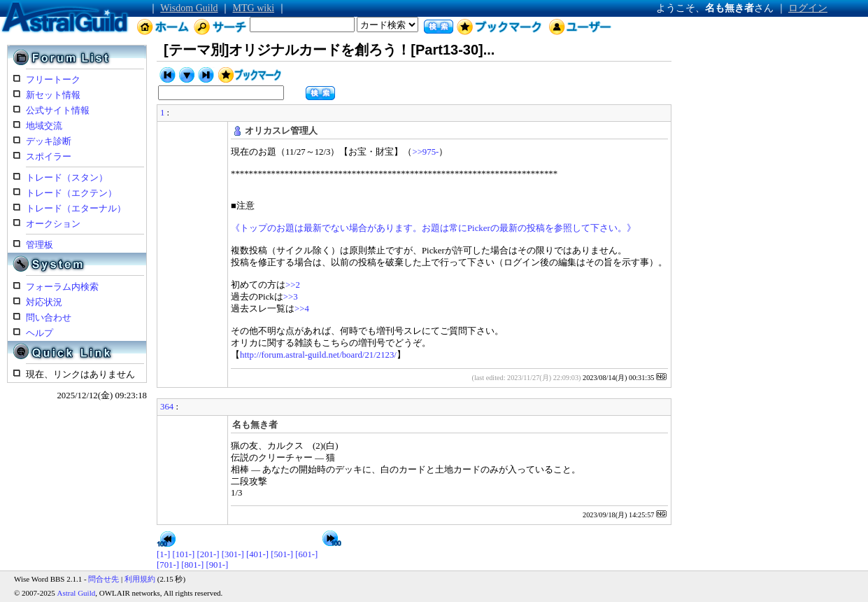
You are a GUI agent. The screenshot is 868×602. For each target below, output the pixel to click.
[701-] (168, 565)
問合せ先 (104, 579)
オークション (53, 224)
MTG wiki (254, 8)
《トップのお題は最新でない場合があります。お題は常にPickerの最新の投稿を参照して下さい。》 (433, 228)
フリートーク (53, 80)
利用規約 (140, 579)
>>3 (291, 297)
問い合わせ (49, 318)
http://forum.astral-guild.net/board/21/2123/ (318, 355)
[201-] (208, 554)
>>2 (293, 285)
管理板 (40, 245)
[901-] (217, 565)
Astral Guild (77, 593)
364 (167, 407)
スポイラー (49, 157)
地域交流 (44, 126)
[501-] (282, 554)
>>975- (425, 152)
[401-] (257, 554)
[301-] (233, 554)
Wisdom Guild (189, 8)
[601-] (306, 554)
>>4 (302, 309)
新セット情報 (53, 95)
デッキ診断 (49, 141)
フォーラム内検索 (62, 287)
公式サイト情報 (58, 111)
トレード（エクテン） (71, 193)
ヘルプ (40, 333)
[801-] (192, 565)
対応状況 (44, 302)
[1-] (163, 554)
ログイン (808, 8)
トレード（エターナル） (76, 209)
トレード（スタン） (67, 178)
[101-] (183, 554)
